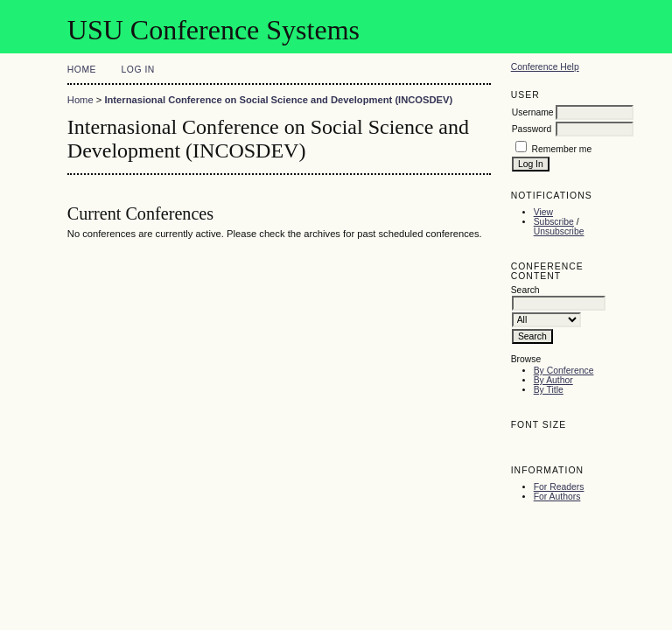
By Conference (564, 371)
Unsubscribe (559, 231)
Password (532, 129)
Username (533, 112)
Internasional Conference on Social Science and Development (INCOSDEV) (278, 100)
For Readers (559, 487)
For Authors (557, 497)
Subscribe (554, 222)
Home (82, 70)
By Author (553, 380)
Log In (138, 70)
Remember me (562, 149)
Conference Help (545, 67)
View (543, 212)
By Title (549, 390)
